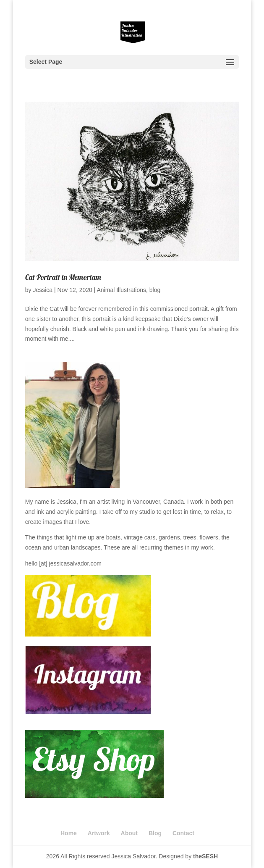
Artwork (99, 833)
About (129, 833)
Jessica (43, 290)
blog (155, 290)
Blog (155, 833)
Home (69, 833)
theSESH (205, 856)
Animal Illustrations (122, 290)
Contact (183, 833)
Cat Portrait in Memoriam (63, 277)
